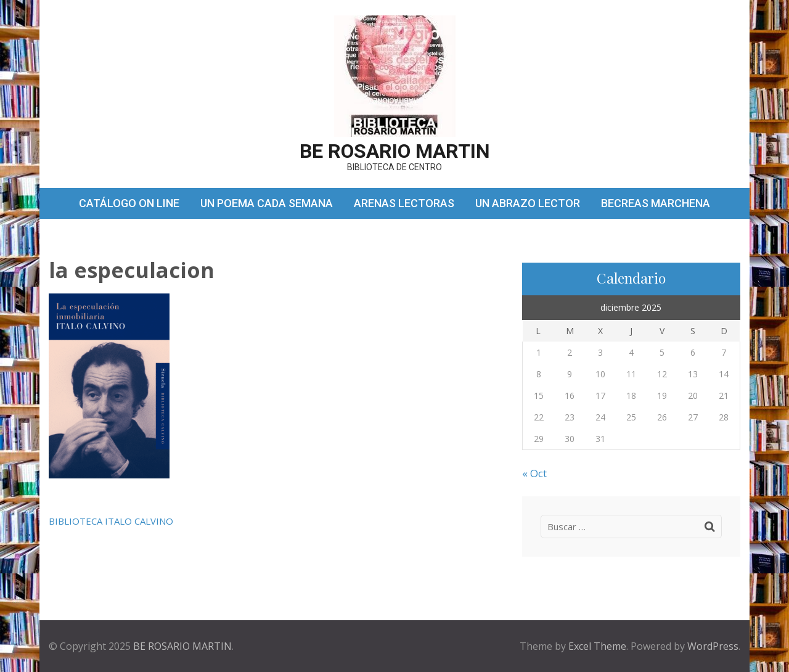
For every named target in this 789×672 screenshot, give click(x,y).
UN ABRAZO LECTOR (528, 203)
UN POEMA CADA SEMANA (267, 203)
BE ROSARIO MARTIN (395, 151)
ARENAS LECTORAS (404, 203)
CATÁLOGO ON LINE (129, 203)
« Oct (534, 473)
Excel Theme (597, 646)
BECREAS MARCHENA (656, 203)
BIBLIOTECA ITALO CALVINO (111, 521)
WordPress (713, 646)
